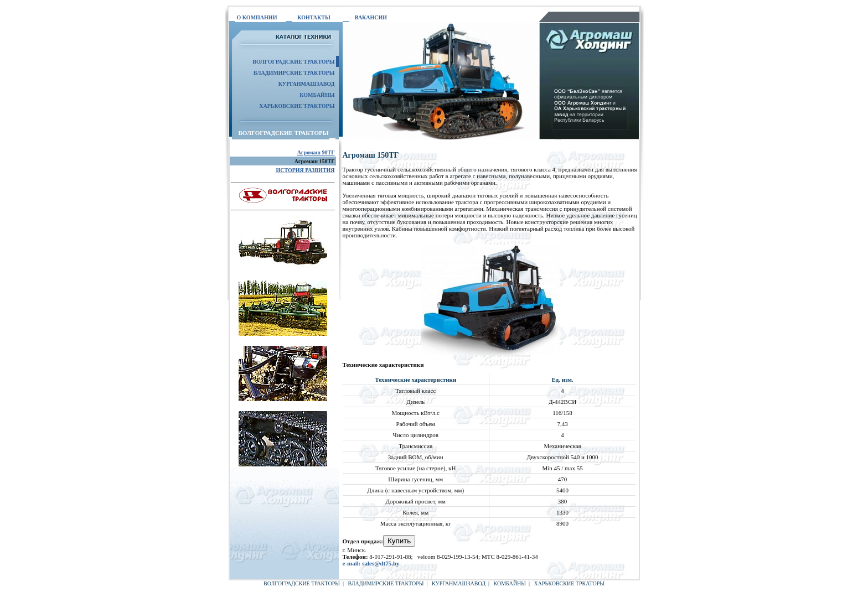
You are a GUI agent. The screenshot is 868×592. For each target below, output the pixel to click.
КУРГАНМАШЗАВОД (307, 84)
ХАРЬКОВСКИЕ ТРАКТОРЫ (297, 106)
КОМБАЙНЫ (317, 95)
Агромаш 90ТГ (316, 152)
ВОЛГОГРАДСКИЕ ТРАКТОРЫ (302, 583)
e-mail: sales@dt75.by (371, 563)
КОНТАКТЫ (314, 17)
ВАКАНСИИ (371, 17)
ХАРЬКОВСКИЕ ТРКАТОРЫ (569, 583)
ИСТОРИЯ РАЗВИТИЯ (305, 170)
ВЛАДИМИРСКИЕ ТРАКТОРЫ (294, 73)
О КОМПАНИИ (257, 17)
